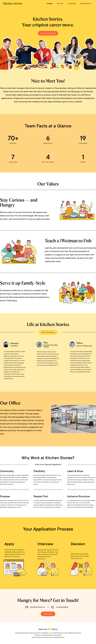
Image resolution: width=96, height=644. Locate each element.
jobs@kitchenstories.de (37, 607)
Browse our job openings (48, 33)
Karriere (50, 4)
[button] (72, 431)
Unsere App (72, 4)
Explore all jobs (48, 614)
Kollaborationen (86, 4)
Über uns (60, 4)
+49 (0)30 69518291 (62, 607)
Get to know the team (48, 332)
